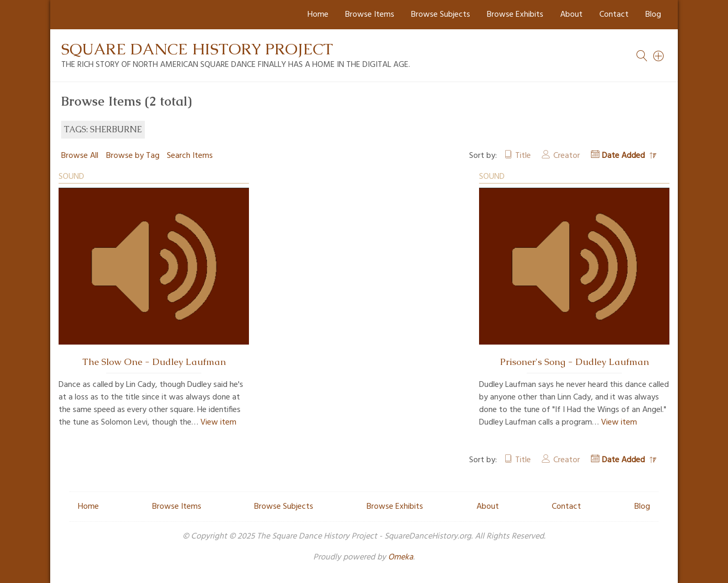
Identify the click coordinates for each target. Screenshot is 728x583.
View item (218, 422)
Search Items (190, 156)
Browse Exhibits (515, 15)
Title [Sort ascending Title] (523, 156)
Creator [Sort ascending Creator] (567, 156)
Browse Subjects (441, 15)
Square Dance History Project (197, 49)
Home (318, 15)
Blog (653, 15)
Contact (614, 15)
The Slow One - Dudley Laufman (154, 362)
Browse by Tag (133, 156)
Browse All (80, 156)
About (571, 15)
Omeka (401, 557)
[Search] (659, 56)
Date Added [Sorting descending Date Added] (624, 156)
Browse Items (370, 15)
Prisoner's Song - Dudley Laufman (575, 362)
